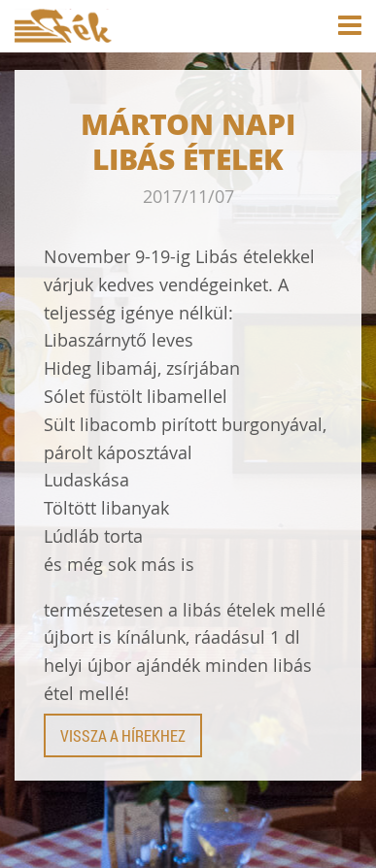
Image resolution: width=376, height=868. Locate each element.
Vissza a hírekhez (123, 735)
